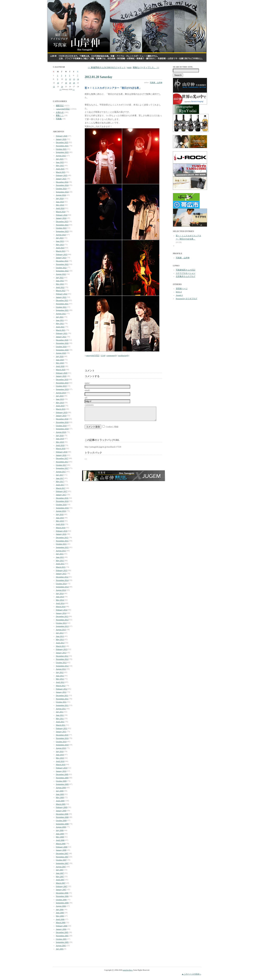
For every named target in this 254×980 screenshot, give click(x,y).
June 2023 (60, 241)
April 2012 (60, 682)
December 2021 (62, 300)
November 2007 (62, 857)
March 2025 (61, 172)
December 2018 (62, 419)
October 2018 (61, 426)
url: (86, 398)
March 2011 (61, 725)
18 (66, 83)
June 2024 (60, 202)
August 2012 (61, 669)
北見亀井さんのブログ (186, 276)
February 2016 (62, 531)
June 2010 (60, 755)
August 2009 (61, 787)
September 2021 (62, 310)
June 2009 (60, 794)
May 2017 (60, 481)
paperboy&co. (128, 970)
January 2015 (61, 573)
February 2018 (62, 452)
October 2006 (61, 900)
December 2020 (62, 340)
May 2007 (60, 876)
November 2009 (62, 778)
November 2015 (62, 541)
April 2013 (60, 643)
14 (78, 79)
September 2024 (62, 192)
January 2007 (61, 889)
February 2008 (62, 847)
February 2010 (62, 768)
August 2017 (61, 472)
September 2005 (62, 942)
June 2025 (60, 162)
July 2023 (60, 238)
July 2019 (60, 396)
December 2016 (62, 498)
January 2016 (61, 534)
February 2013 (62, 649)
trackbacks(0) (123, 355)
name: (87, 383)
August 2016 (61, 511)
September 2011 (62, 705)
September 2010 (62, 745)
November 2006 (62, 896)
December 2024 (62, 182)
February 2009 (62, 807)
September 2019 (62, 389)
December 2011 (62, 695)
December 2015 (62, 537)
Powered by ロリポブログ (187, 299)
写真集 (59, 119)
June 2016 (60, 518)
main (129, 67)
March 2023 (61, 251)
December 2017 (62, 458)
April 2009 (60, 801)
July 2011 (60, 712)
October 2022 (61, 268)
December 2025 (62, 142)
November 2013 (62, 620)
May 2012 (60, 679)
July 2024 (60, 198)
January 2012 (61, 692)
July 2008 (60, 830)
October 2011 (61, 702)
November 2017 (62, 462)
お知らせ (60, 112)
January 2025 (61, 179)
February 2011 (62, 728)
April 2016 (60, 524)
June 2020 (60, 360)
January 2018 (61, 455)
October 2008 (61, 820)
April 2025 (60, 169)
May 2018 (60, 442)
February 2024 (62, 215)
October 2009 (61, 781)
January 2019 (61, 415)
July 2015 (60, 554)
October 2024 (61, 188)
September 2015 (62, 547)
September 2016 (62, 508)
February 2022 (62, 294)
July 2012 (60, 672)
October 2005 (61, 939)
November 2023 (62, 225)
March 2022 (61, 290)
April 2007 (60, 880)
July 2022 (60, 277)
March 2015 (61, 567)
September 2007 (62, 863)
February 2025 (62, 175)
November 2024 (62, 185)
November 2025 (62, 146)
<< (60, 89)
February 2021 (62, 333)
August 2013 (61, 629)
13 (74, 79)
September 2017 (62, 468)
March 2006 (61, 922)
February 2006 (62, 926)
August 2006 (61, 906)
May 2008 (60, 837)
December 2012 (62, 656)
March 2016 (61, 528)
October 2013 (61, 623)
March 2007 (61, 883)
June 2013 (60, 636)
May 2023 (60, 244)
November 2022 (62, 264)
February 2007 (62, 886)
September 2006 (62, 903)
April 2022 (60, 287)
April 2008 (60, 840)
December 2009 (62, 774)
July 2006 (60, 909)
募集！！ (60, 115)
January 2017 (61, 495)
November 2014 (62, 580)
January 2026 (61, 139)
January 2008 (61, 850)
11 (66, 79)
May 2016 (60, 521)
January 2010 (61, 771)
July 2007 (60, 870)
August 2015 (61, 551)
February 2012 (62, 689)
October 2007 (61, 860)
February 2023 (62, 254)
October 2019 (61, 386)
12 (70, 79)
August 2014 (61, 590)
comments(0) (112, 355)
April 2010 (60, 761)
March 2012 (61, 686)
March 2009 (61, 804)
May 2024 (60, 205)
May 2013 (60, 639)
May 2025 (60, 165)
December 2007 (62, 853)
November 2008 (62, 817)
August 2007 (61, 867)
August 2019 (61, 393)
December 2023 (62, 221)
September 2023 (62, 231)
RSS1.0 (179, 292)
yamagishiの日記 (63, 109)
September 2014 (62, 587)
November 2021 (62, 304)
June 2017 (60, 478)
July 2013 (60, 633)
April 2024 (60, 208)
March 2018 (61, 448)
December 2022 (62, 261)
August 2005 (61, 945)
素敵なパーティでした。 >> (146, 67)
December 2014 (62, 577)
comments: (89, 405)
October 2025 (61, 149)
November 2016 (62, 501)
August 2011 (61, 709)
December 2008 (62, 814)
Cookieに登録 (112, 429)
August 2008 (61, 827)
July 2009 (60, 791)
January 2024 (61, 218)
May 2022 (60, 284)
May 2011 (60, 718)
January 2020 (61, 376)
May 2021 (60, 323)
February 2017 (62, 491)
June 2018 (60, 439)
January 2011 (61, 731)
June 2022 (60, 281)
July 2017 (60, 475)
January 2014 (61, 613)
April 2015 (60, 564)
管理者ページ (182, 289)
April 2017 (60, 485)
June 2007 (60, 873)
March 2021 (61, 330)
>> (74, 89)
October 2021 (61, 307)
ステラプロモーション (186, 273)
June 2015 (60, 557)
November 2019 (62, 383)
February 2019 (62, 412)
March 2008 (61, 843)
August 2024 (61, 195)
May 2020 (60, 363)
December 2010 (62, 735)
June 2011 (60, 715)
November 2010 (62, 738)
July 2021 (60, 317)
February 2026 (62, 136)
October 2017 (61, 465)
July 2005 (60, 949)
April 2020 (60, 366)
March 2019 (61, 409)
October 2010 (61, 742)
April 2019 (60, 406)
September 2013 (62, 626)
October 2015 (61, 544)
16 (58, 83)
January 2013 (61, 653)
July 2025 (60, 159)
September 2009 (62, 784)
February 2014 (62, 610)
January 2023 (61, 258)
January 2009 (61, 811)
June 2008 (60, 834)
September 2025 (62, 152)
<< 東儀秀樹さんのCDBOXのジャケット (107, 67)
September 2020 (62, 350)
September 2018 (62, 429)
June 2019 (60, 399)
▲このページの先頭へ (191, 974)
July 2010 (60, 751)
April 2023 (60, 248)
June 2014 (60, 597)
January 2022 (61, 297)
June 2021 (60, 320)
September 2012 (62, 666)
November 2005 (62, 936)
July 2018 (60, 435)
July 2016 (60, 514)
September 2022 (62, 271)
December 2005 (62, 932)
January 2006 (61, 929)
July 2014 (60, 593)
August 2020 (61, 353)
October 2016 (61, 504)
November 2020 (62, 343)
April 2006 (60, 919)
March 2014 (61, 606)
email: (87, 390)
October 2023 (61, 228)
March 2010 (61, 764)
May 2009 (60, 797)
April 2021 (60, 327)
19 (70, 83)
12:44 (103, 355)
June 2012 (60, 676)
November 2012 (62, 659)
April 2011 (60, 722)
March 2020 (61, 370)
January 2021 (61, 337)
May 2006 (60, 916)
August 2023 (61, 235)
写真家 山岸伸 (156, 83)
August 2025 (61, 156)
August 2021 (61, 314)
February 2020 (62, 373)
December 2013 (62, 616)
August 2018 (61, 432)
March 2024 (61, 212)
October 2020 (61, 346)
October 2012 (61, 662)
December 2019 (62, 379)
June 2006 (60, 913)
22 (54, 87)
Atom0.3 (179, 295)
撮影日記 (60, 106)
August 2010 (61, 748)
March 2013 (61, 646)
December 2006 (62, 893)
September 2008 (62, 824)
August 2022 (61, 274)
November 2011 (62, 699)
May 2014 (60, 600)
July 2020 (60, 356)
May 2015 (60, 560)
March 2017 (61, 488)
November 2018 (62, 422)
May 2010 (60, 758)
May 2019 (60, 402)
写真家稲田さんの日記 (186, 270)
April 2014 (60, 603)
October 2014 (61, 584)
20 (74, 83)
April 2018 (60, 445)
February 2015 (62, 570)
